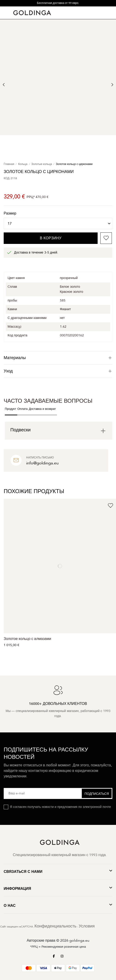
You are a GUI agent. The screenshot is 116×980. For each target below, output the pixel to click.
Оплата (22, 409)
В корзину (51, 238)
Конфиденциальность (55, 926)
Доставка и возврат (42, 409)
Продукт (10, 409)
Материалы (58, 358)
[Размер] (58, 223)
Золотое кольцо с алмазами (27, 639)
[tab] (58, 358)
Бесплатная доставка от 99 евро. (58, 3)
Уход (58, 371)
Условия (87, 926)
